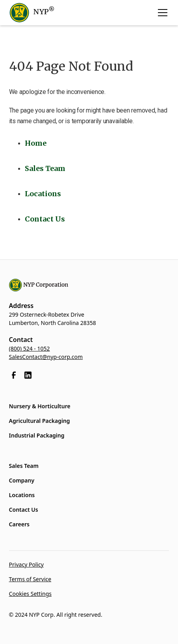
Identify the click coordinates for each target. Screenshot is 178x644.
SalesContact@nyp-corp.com (46, 357)
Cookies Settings (30, 594)
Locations (22, 495)
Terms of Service (30, 579)
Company (22, 480)
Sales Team (24, 466)
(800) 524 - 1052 (30, 348)
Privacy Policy (26, 564)
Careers (19, 524)
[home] (32, 13)
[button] (161, 13)
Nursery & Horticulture (40, 406)
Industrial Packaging (37, 435)
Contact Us (24, 510)
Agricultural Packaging (40, 421)
